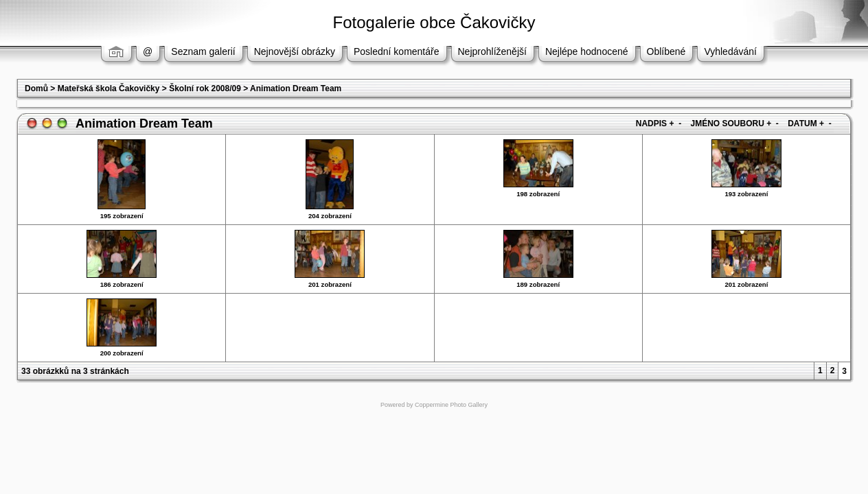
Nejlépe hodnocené (587, 51)
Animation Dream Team (296, 89)
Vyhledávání (730, 51)
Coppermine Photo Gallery (451, 405)
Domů (36, 89)
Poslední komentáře (397, 51)
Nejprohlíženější (492, 51)
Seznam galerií (203, 51)
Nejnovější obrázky (295, 51)
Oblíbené (666, 51)
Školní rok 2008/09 (205, 89)
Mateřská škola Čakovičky (109, 89)
